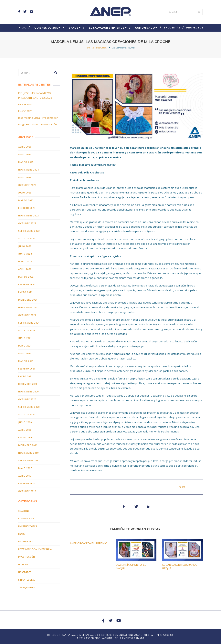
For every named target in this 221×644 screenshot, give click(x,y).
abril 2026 (25, 147)
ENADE (73, 28)
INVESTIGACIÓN (26, 557)
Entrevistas (26, 541)
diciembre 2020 (28, 384)
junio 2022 (25, 254)
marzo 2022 (26, 277)
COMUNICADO (145, 28)
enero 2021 (25, 376)
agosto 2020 (27, 415)
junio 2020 (25, 422)
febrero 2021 (27, 369)
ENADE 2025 (25, 111)
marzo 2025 (26, 162)
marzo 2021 (26, 361)
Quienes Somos (46, 28)
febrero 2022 (27, 284)
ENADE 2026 (25, 104)
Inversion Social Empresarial (36, 549)
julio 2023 (25, 193)
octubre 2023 (27, 185)
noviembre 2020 (28, 392)
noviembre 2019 (28, 453)
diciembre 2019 (28, 445)
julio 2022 (25, 246)
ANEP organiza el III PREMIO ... (90, 543)
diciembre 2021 (28, 300)
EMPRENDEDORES (97, 48)
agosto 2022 (27, 239)
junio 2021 (25, 338)
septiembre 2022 (29, 231)
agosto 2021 (27, 330)
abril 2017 (25, 476)
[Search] (182, 12)
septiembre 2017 (29, 460)
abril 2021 (25, 353)
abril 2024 (25, 177)
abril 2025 (25, 154)
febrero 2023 (27, 208)
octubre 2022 (27, 223)
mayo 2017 (25, 468)
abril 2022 (25, 269)
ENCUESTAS (172, 28)
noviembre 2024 (28, 170)
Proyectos (195, 28)
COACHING (24, 511)
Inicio (22, 28)
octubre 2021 (27, 315)
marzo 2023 (26, 200)
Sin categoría (26, 580)
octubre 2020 (27, 399)
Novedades (25, 572)
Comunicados (26, 519)
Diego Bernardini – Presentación (37, 124)
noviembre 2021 (28, 307)
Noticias (23, 564)
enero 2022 (25, 292)
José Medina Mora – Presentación (38, 118)
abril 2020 (25, 430)
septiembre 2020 (29, 407)
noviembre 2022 (28, 216)
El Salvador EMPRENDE (107, 28)
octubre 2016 (27, 491)
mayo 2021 (25, 346)
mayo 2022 (25, 261)
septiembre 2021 (29, 323)
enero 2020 (25, 437)
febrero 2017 (27, 483)
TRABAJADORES (26, 587)
